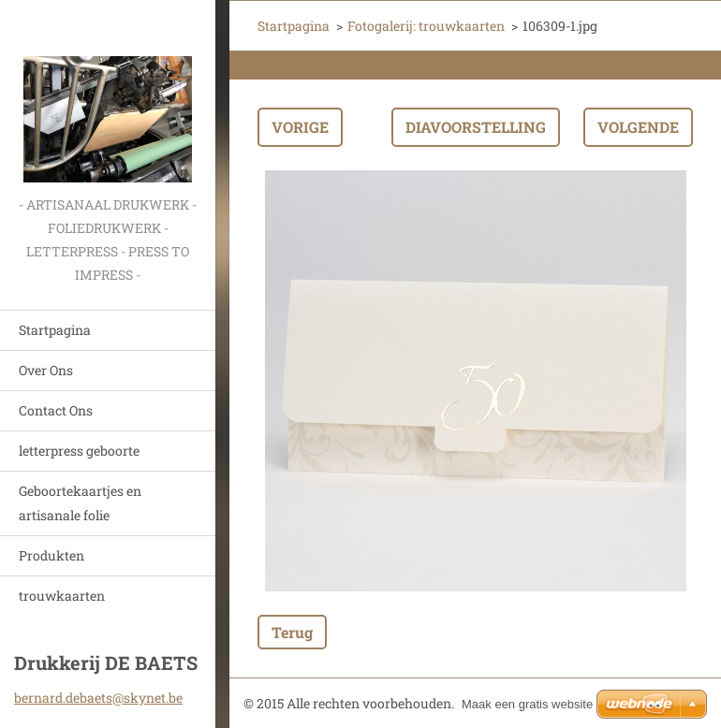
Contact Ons (56, 410)
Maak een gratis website (527, 704)
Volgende (638, 127)
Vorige (300, 127)
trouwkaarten (62, 596)
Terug (292, 632)
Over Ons (46, 370)
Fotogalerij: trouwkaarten (426, 26)
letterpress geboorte (79, 451)
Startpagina (55, 330)
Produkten (51, 555)
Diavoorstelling (476, 127)
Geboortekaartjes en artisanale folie (80, 503)
